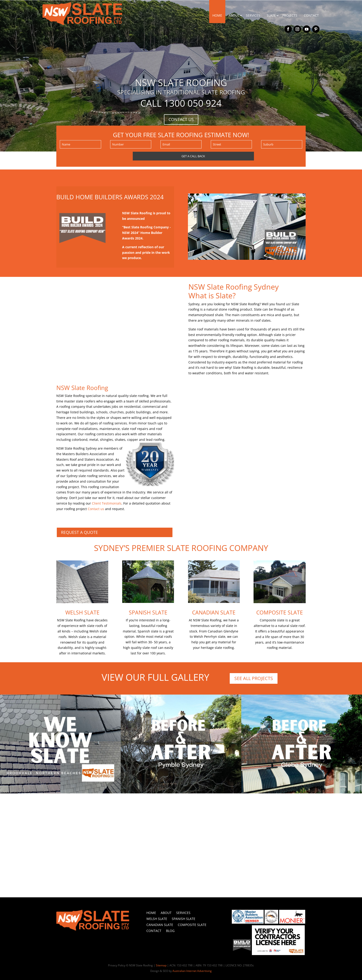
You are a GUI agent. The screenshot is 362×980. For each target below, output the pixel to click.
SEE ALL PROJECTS (254, 678)
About (166, 913)
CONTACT (311, 15)
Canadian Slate (214, 612)
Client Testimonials (107, 503)
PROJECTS (290, 15)
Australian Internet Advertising (192, 971)
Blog (170, 931)
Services (183, 913)
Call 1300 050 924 (181, 103)
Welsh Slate (82, 612)
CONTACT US (181, 119)
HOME (217, 15)
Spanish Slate (148, 612)
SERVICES (253, 15)
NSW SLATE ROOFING (181, 83)
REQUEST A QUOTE (79, 532)
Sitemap (161, 965)
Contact (154, 931)
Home (151, 913)
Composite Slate (280, 612)
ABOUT (234, 15)
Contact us (96, 509)
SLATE (271, 15)
